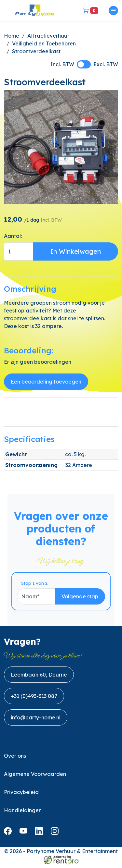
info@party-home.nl (36, 720)
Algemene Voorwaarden (35, 777)
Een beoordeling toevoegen (46, 382)
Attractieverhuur (48, 36)
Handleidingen (23, 813)
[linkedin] (40, 836)
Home (12, 36)
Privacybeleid (21, 795)
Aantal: (13, 236)
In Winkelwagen (76, 251)
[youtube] (25, 836)
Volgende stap (87, 599)
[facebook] (9, 836)
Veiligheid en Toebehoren (44, 43)
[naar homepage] (35, 11)
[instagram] (56, 836)
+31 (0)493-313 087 (34, 699)
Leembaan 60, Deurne (39, 678)
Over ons (15, 759)
